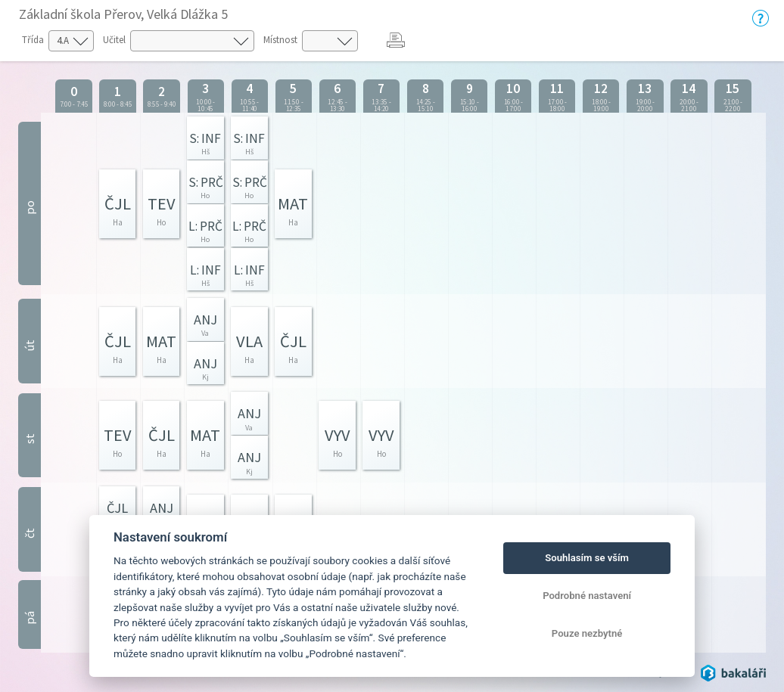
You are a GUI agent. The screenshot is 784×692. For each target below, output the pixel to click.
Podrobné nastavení (587, 596)
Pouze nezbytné (587, 633)
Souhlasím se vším (587, 558)
